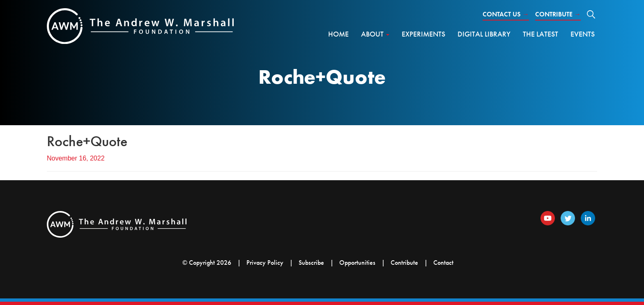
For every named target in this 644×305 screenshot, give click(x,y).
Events (583, 34)
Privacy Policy (265, 263)
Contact (443, 263)
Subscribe (311, 263)
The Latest (540, 34)
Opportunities (357, 263)
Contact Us (506, 14)
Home (338, 34)
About (375, 34)
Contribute (558, 14)
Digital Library (484, 34)
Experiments (423, 34)
